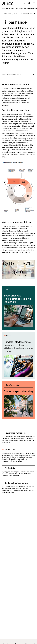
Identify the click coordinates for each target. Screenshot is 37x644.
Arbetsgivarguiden (8, 8)
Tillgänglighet (10, 468)
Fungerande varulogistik (15, 433)
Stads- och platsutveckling (16, 483)
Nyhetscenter (21, 8)
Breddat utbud (11, 450)
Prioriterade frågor (8, 14)
